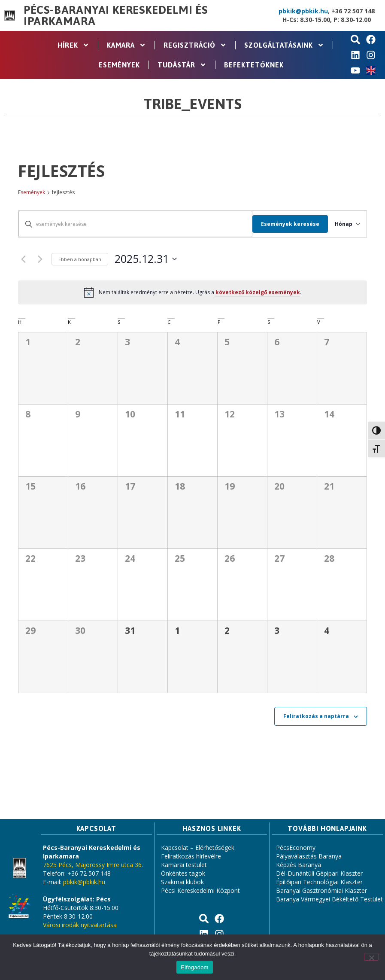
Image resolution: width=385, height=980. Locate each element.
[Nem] (371, 957)
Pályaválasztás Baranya (309, 856)
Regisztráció (195, 45)
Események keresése (283, 224)
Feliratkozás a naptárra (316, 716)
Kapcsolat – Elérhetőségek (198, 848)
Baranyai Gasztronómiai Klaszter (321, 890)
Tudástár (182, 65)
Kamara (126, 45)
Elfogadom (194, 967)
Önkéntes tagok (183, 873)
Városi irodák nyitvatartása (80, 925)
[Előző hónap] (23, 259)
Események (119, 65)
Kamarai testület (184, 865)
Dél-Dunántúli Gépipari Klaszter (319, 873)
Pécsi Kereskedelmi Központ (200, 890)
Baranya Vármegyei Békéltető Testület (329, 899)
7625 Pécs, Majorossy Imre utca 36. (93, 865)
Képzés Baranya (299, 865)
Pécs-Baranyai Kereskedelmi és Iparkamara (116, 15)
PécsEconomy (296, 848)
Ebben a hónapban (80, 259)
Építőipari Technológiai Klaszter (319, 882)
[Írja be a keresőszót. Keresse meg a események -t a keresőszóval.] (132, 224)
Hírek (73, 45)
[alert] (192, 292)
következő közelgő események (258, 292)
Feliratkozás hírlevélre (191, 856)
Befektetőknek (254, 65)
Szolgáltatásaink (284, 45)
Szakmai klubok (182, 882)
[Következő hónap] (40, 259)
